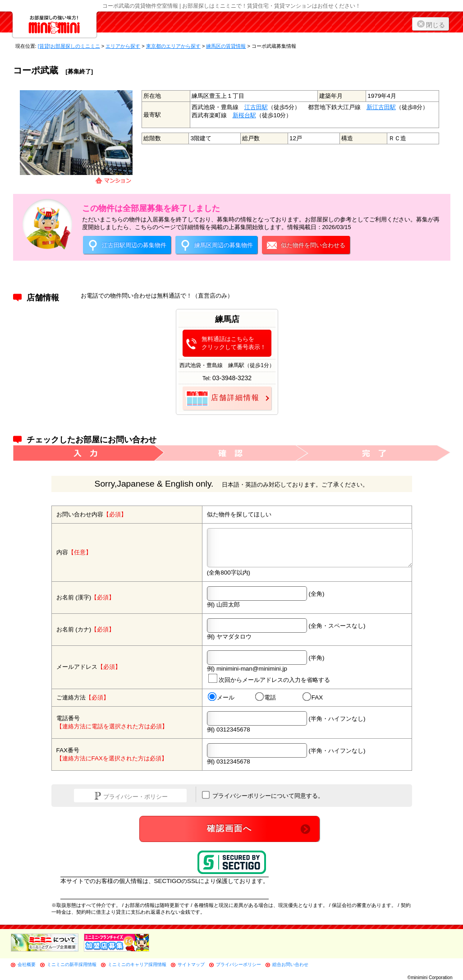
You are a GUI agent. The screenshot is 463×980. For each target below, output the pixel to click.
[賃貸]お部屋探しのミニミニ (69, 46)
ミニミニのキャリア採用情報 (137, 964)
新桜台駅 (244, 115)
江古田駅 (256, 107)
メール (221, 697)
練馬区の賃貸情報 (226, 46)
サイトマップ (191, 964)
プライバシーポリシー (238, 964)
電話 (265, 697)
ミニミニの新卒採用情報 (72, 964)
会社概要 (27, 964)
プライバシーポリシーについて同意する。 (263, 795)
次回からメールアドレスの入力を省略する (269, 678)
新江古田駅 (381, 107)
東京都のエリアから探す (173, 46)
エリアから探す (123, 46)
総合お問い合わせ (290, 964)
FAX (312, 697)
